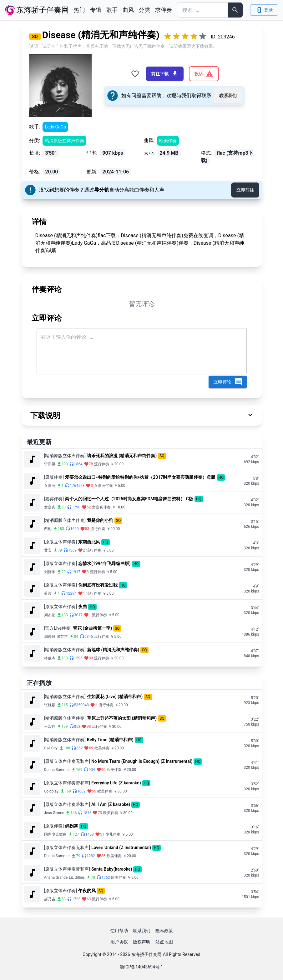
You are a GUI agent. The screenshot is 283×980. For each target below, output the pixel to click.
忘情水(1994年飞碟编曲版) (104, 563)
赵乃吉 (50, 899)
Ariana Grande (56, 877)
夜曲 (83, 607)
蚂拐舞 (72, 826)
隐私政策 (164, 931)
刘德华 (50, 572)
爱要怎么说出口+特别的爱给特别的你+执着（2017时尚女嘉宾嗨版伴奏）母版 (140, 477)
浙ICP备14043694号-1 (141, 967)
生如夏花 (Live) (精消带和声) (115, 697)
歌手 (112, 10)
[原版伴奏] (54, 477)
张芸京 (62, 637)
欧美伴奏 (168, 141)
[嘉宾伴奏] (54, 499)
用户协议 (119, 942)
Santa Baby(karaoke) (112, 869)
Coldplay (51, 791)
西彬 (48, 529)
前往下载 (165, 74)
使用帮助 (119, 931)
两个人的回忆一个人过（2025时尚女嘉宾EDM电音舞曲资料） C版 (129, 499)
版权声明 (142, 942)
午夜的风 (87, 891)
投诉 (204, 74)
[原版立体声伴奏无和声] (67, 761)
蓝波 (48, 593)
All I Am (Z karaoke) (111, 804)
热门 (79, 10)
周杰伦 (50, 615)
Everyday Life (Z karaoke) (116, 783)
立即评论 (228, 382)
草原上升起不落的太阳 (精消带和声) (122, 718)
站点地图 (164, 942)
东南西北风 (89, 542)
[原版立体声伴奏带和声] (67, 783)
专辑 (96, 10)
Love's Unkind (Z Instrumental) (121, 847)
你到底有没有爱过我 (98, 585)
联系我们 (228, 96)
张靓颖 (50, 705)
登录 (263, 10)
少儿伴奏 (113, 834)
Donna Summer (57, 770)
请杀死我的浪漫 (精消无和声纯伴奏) (122, 456)
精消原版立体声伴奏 (64, 141)
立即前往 (245, 190)
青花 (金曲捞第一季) (92, 628)
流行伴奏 (102, 464)
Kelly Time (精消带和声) (110, 740)
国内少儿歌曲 (55, 834)
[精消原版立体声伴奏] (65, 456)
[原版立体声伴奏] (61, 542)
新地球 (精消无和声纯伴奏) (113, 650)
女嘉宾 (50, 486)
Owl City (51, 748)
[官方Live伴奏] (58, 628)
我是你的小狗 (100, 520)
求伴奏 (164, 10)
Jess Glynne (54, 813)
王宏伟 (50, 727)
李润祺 (50, 464)
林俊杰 (50, 658)
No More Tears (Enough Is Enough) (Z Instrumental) (142, 761)
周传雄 (50, 637)
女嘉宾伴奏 (104, 486)
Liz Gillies (77, 877)
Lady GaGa (55, 127)
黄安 (48, 550)
